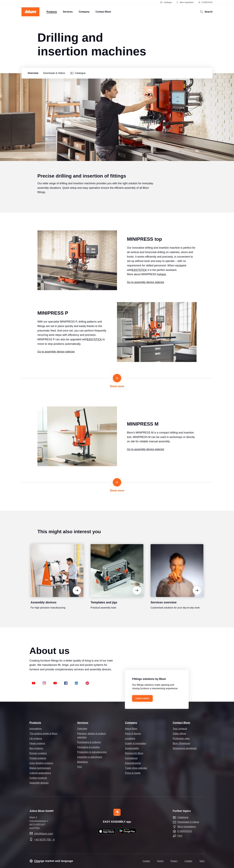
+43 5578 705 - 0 (44, 840)
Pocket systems (38, 758)
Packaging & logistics (88, 747)
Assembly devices (39, 783)
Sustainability (132, 748)
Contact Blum (181, 723)
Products (35, 723)
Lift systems (36, 738)
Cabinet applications (40, 773)
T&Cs (202, 861)
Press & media (133, 773)
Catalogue (166, 2)
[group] (32, 73)
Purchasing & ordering (89, 742)
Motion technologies (40, 768)
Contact (146, 861)
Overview (82, 729)
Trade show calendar (136, 768)
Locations (130, 738)
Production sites (181, 738)
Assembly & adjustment (90, 757)
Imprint (160, 861)
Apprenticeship (133, 763)
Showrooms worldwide (185, 748)
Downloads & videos (188, 822)
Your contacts (180, 729)
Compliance (131, 758)
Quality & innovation (136, 743)
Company (131, 723)
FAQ (80, 767)
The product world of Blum (43, 734)
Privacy (174, 861)
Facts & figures (133, 734)
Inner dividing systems (41, 763)
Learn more (142, 698)
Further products (38, 778)
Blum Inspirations (185, 2)
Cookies (188, 861)
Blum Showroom (181, 743)
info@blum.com (44, 834)
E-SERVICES (205, 2)
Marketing (82, 762)
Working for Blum (134, 753)
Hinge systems (37, 743)
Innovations (36, 729)
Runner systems (38, 753)
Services (83, 723)
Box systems (36, 748)
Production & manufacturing (92, 752)
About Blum (131, 729)
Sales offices (179, 734)
